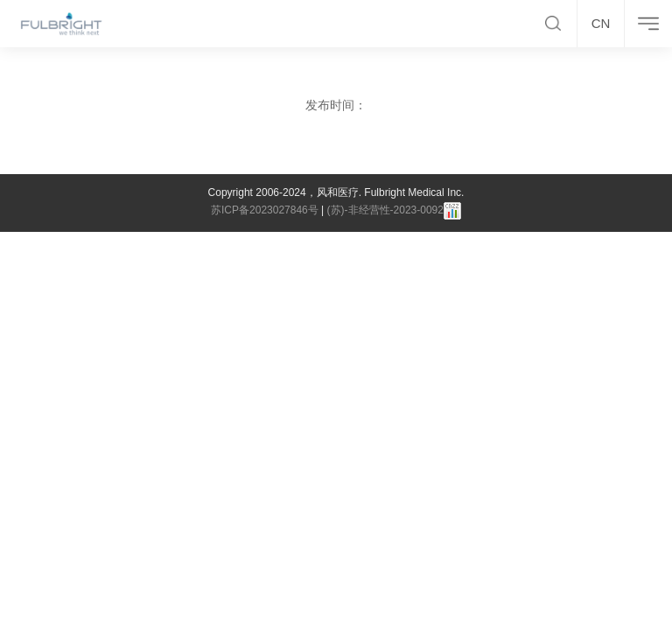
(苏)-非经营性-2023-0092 (385, 210)
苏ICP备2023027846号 (265, 210)
